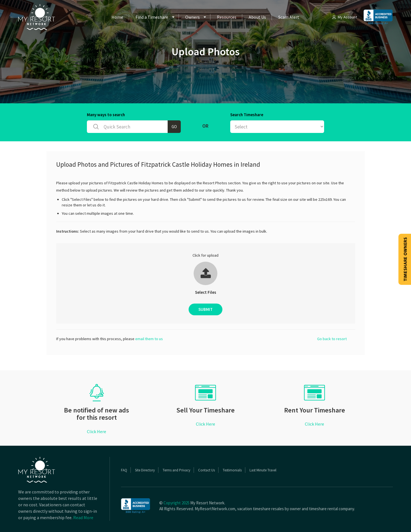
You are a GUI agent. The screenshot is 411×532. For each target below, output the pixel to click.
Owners (193, 17)
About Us (257, 17)
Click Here (97, 431)
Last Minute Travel (263, 470)
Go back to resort (332, 339)
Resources (227, 17)
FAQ (124, 470)
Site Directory (145, 470)
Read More (83, 517)
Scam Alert (289, 17)
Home (117, 17)
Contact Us (206, 470)
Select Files (206, 292)
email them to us (149, 339)
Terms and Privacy (176, 470)
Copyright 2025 (176, 503)
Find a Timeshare (152, 17)
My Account (344, 17)
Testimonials (232, 470)
